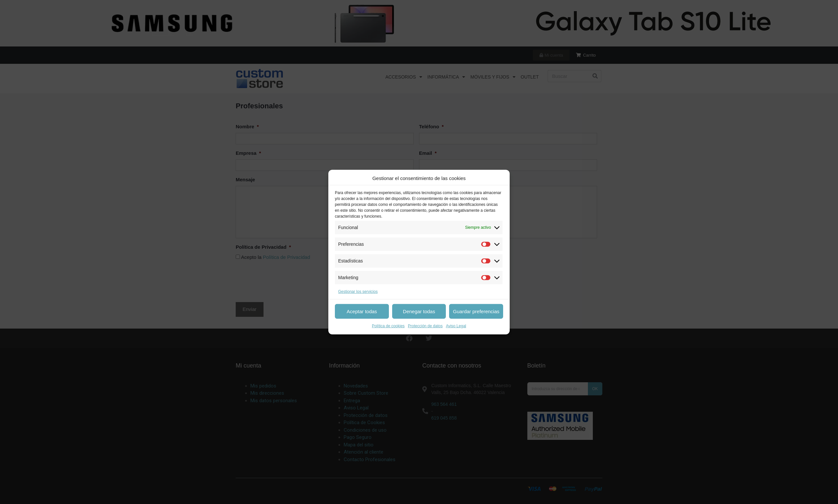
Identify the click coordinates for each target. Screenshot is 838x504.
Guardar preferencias (476, 311)
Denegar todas (419, 311)
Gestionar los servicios (358, 291)
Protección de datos (425, 326)
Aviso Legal (456, 326)
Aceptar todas (362, 311)
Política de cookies (388, 326)
